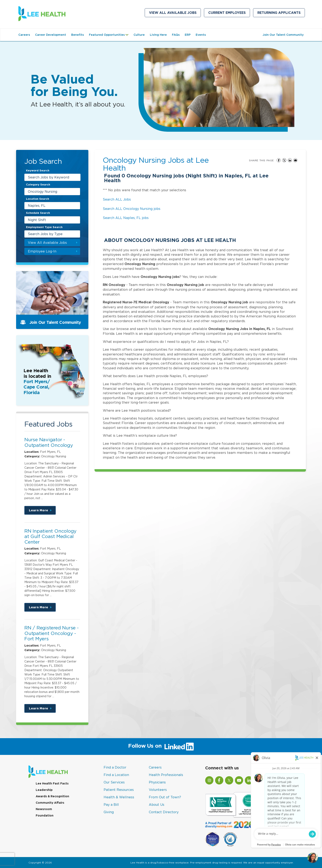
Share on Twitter (284, 160)
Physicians (157, 782)
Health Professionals (166, 775)
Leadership (44, 790)
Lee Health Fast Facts (52, 783)
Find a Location (116, 775)
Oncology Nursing (43, 191)
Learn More (42, 512)
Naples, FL (37, 206)
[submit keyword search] (77, 177)
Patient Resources (119, 790)
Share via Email (295, 160)
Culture (139, 35)
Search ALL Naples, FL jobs (126, 218)
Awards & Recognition (52, 796)
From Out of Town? (165, 797)
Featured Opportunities (110, 37)
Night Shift (37, 220)
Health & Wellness (119, 797)
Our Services (114, 782)
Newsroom (44, 809)
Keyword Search (38, 170)
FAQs (176, 35)
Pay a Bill (111, 805)
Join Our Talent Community (283, 35)
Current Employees (229, 14)
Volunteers (158, 790)
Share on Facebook (279, 160)
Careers (24, 35)
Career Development (51, 35)
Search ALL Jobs (117, 199)
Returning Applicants (281, 14)
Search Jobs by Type (45, 234)
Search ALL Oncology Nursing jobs (132, 209)
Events (201, 35)
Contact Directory (164, 812)
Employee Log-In (42, 251)
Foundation (45, 815)
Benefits (78, 35)
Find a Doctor (115, 767)
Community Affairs (50, 803)
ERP (188, 35)
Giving (109, 812)
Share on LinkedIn (290, 160)
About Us (157, 805)
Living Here (158, 35)
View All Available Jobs (173, 13)
